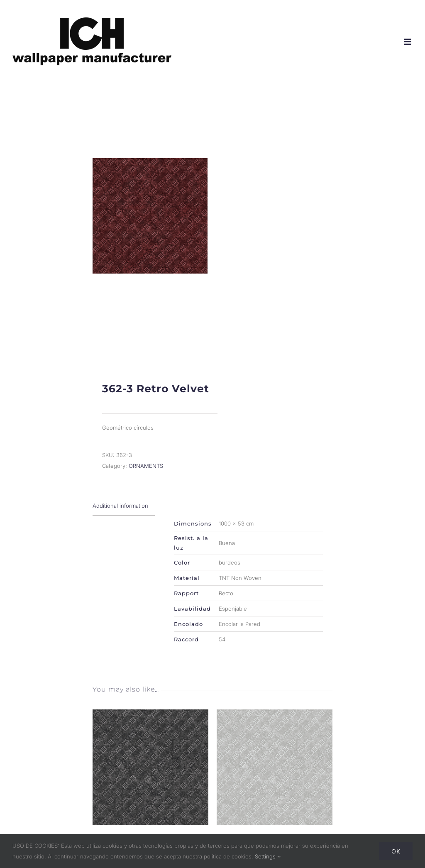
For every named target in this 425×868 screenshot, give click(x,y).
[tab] (124, 513)
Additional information (120, 513)
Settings (268, 856)
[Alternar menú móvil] (408, 42)
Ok (396, 851)
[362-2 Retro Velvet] (150, 722)
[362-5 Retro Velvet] (275, 722)
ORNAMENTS (146, 473)
